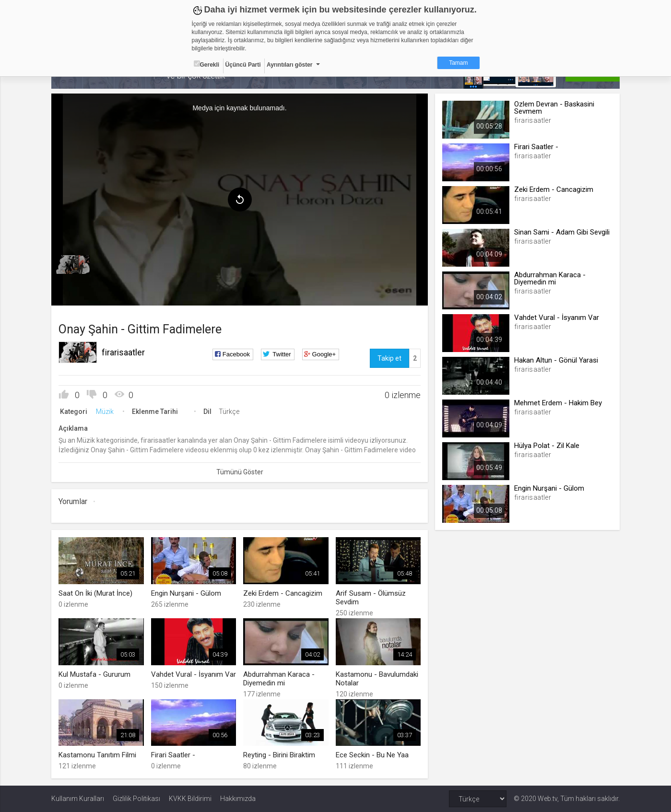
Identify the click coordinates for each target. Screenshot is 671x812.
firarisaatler (123, 352)
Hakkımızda (238, 799)
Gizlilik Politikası (136, 799)
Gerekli (207, 64)
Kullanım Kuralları (78, 799)
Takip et (389, 358)
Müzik (105, 412)
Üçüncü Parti (243, 65)
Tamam (458, 63)
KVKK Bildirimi (190, 799)
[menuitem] (73, 265)
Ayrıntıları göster (290, 65)
